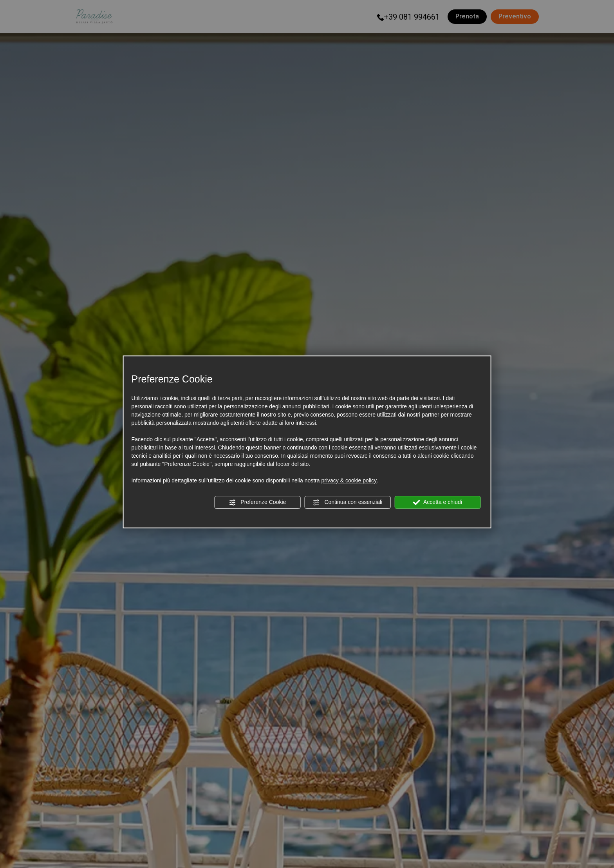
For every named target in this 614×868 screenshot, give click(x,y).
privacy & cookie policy (349, 480)
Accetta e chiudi (438, 502)
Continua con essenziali (348, 502)
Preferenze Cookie (257, 502)
